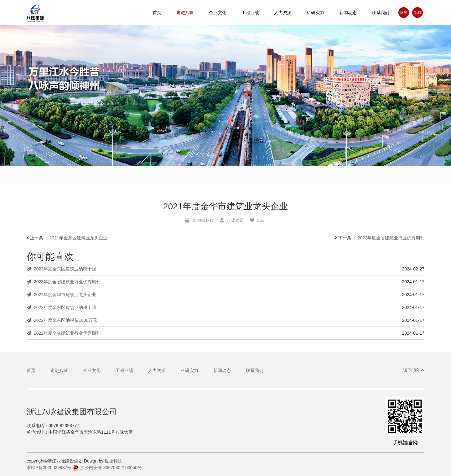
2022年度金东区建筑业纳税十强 (61, 307)
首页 (157, 13)
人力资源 (283, 13)
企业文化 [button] (218, 13)
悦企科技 (113, 461)
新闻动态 (348, 13)
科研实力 (189, 370)
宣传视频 (54, 176)
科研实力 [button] (315, 13)
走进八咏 (59, 370)
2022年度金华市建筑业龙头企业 (61, 295)
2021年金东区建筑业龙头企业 (78, 238)
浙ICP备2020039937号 (49, 468)
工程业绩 (124, 370)
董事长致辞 (168, 178)
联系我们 (381, 13)
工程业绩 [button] (250, 13)
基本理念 (225, 179)
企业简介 (111, 177)
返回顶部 (414, 370)
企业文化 (92, 370)
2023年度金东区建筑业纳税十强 (61, 269)
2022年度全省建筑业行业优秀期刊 (391, 238)
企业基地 (283, 180)
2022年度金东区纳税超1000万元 (62, 320)
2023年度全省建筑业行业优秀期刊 (64, 282)
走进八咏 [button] (185, 13)
